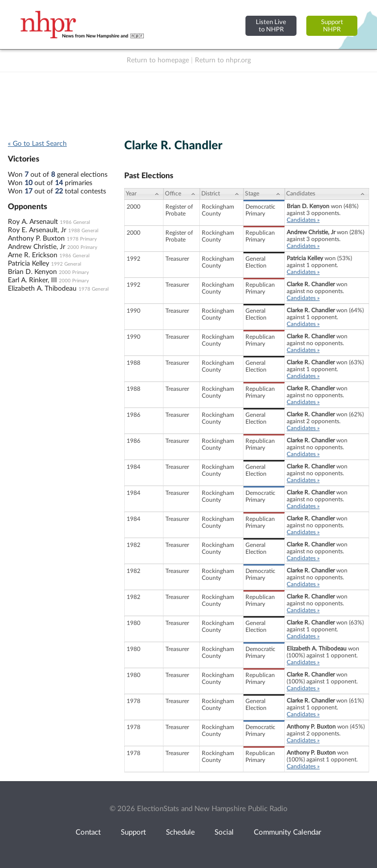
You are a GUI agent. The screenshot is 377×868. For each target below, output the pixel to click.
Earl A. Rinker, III (32, 280)
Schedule (180, 832)
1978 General (94, 289)
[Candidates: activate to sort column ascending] (327, 194)
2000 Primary (82, 247)
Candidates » (303, 220)
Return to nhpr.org (223, 60)
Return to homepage (158, 60)
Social (224, 832)
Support (133, 832)
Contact (88, 832)
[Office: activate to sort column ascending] (182, 194)
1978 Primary (82, 239)
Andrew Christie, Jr (37, 247)
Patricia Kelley (28, 264)
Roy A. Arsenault (33, 222)
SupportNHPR (332, 26)
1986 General (75, 222)
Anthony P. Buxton (36, 239)
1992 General (66, 264)
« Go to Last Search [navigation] (37, 144)
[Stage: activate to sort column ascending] (264, 194)
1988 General (83, 231)
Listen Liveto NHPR (271, 26)
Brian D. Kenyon (32, 272)
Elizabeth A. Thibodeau (42, 289)
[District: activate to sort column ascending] (222, 194)
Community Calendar (287, 832)
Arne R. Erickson (33, 255)
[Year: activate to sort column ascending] (144, 194)
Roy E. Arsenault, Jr (37, 230)
